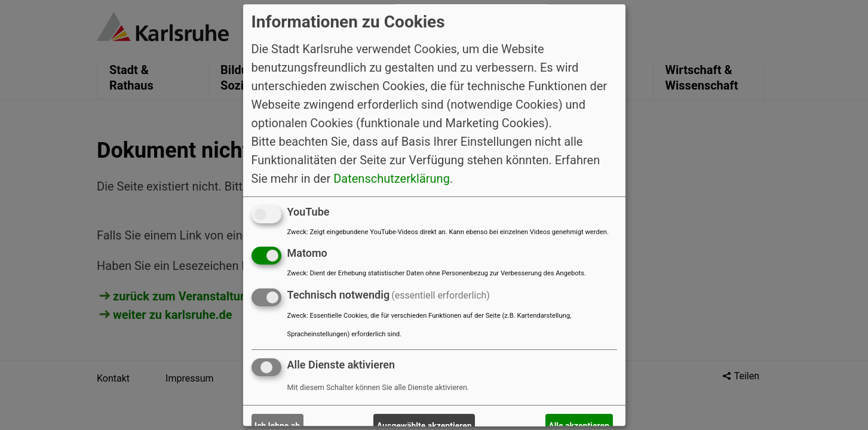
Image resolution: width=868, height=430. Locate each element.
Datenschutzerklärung (392, 179)
